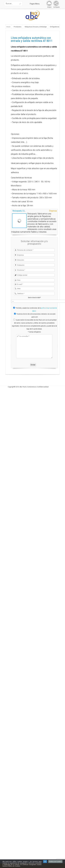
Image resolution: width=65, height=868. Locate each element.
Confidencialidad (43, 387)
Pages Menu (36, 4)
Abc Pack (23, 387)
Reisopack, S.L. (19, 211)
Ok (45, 861)
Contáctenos (32, 387)
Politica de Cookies (55, 861)
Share (56, 3)
